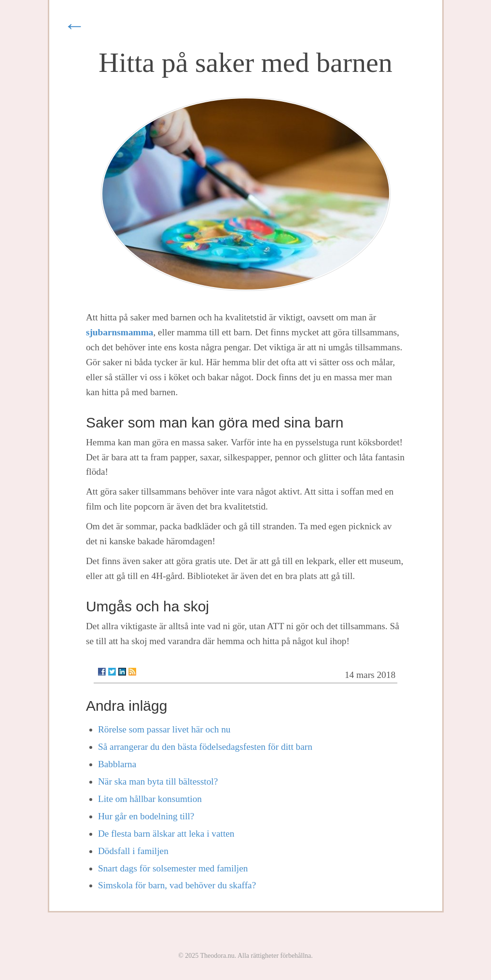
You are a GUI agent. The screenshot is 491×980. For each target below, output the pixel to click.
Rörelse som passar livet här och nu (164, 729)
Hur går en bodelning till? (146, 816)
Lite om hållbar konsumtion (150, 799)
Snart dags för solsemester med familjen (173, 868)
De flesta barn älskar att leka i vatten (166, 834)
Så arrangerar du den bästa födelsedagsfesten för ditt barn (205, 747)
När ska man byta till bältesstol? (158, 781)
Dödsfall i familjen (133, 851)
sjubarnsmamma (120, 332)
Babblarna (117, 764)
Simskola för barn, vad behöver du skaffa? (177, 885)
